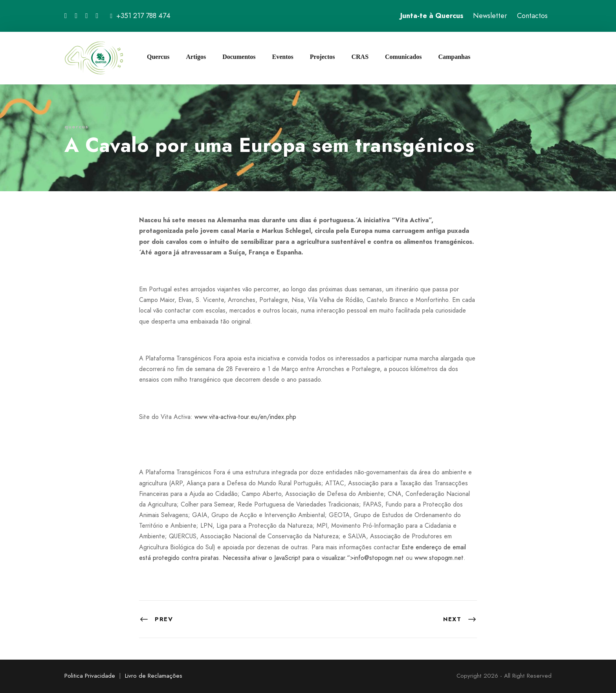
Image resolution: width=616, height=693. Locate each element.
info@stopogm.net (379, 558)
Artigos (196, 57)
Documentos (239, 57)
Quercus (158, 57)
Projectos (323, 57)
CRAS (360, 57)
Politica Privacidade (90, 676)
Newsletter (490, 16)
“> (350, 558)
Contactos (532, 16)
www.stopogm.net (439, 558)
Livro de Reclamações (154, 676)
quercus (76, 127)
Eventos (283, 57)
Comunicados (403, 57)
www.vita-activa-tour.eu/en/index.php (245, 417)
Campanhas (454, 57)
